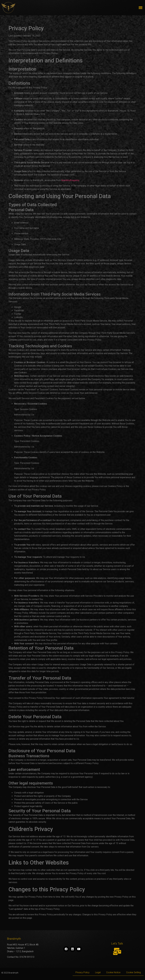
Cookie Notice (113, 972)
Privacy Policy (82, 972)
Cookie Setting (133, 972)
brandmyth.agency (70, 180)
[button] (141, 8)
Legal (98, 972)
